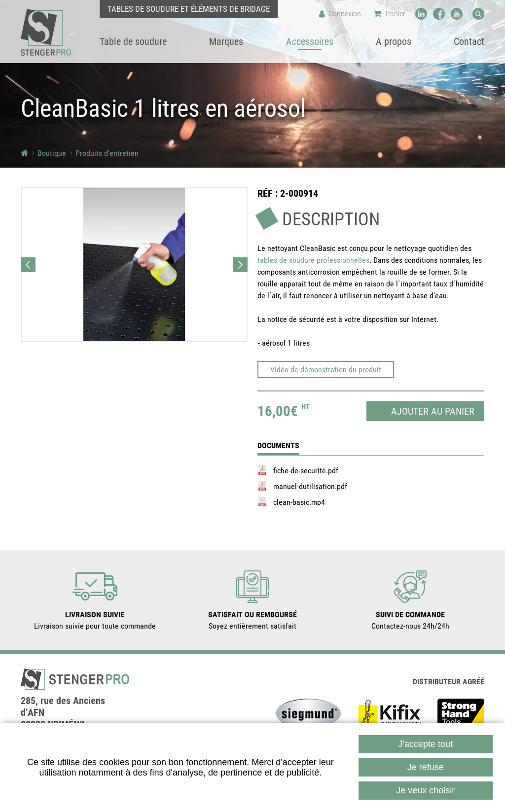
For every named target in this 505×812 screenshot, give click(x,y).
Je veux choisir (425, 790)
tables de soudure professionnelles (313, 260)
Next (240, 265)
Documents (278, 445)
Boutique (52, 153)
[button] (134, 265)
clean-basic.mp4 (299, 502)
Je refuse (426, 767)
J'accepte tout (426, 744)
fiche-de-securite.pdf (306, 471)
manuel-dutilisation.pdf (310, 486)
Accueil (24, 153)
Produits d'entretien (107, 153)
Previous (28, 265)
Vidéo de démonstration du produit (326, 370)
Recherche (478, 14)
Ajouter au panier (433, 411)
